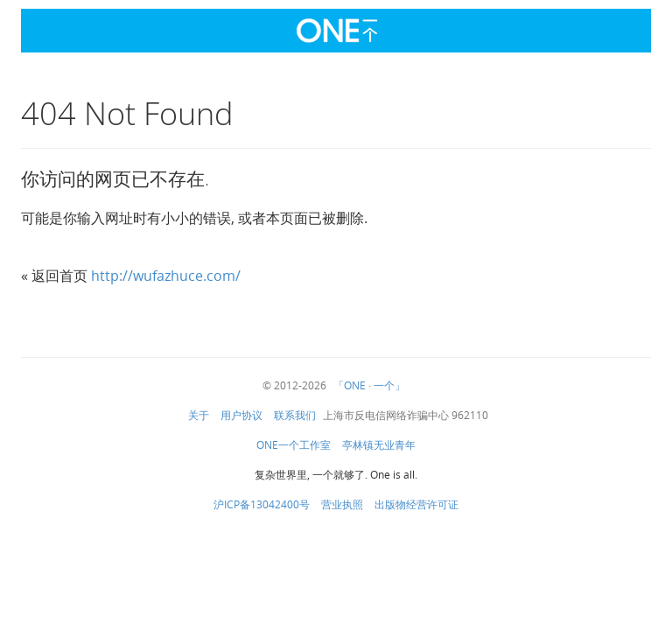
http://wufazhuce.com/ (166, 276)
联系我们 (295, 416)
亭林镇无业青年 (379, 445)
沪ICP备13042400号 (262, 505)
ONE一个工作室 (294, 445)
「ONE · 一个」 (369, 386)
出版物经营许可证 (416, 505)
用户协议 (241, 416)
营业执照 (342, 505)
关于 (199, 416)
